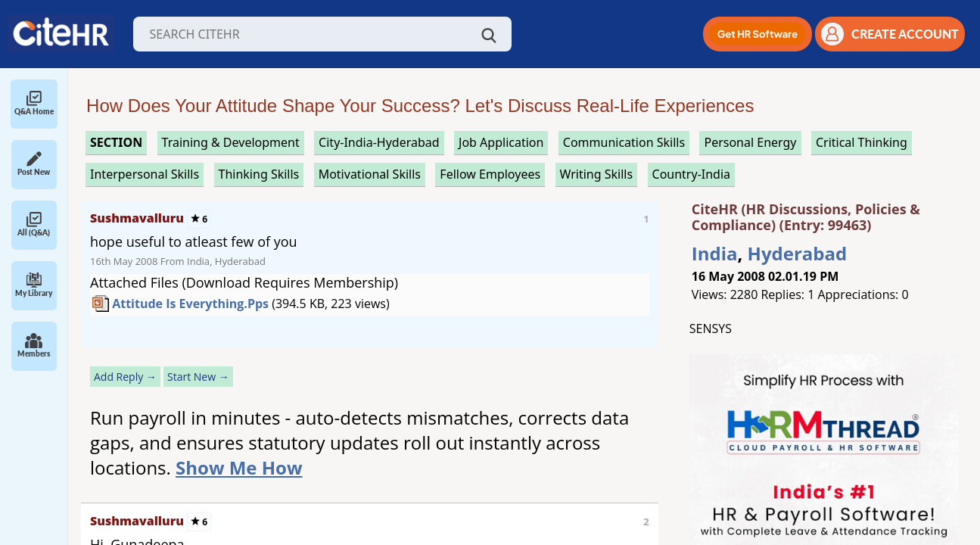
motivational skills (370, 174)
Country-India (692, 174)
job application (501, 142)
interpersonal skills (145, 174)
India (715, 253)
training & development (231, 142)
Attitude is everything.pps (190, 304)
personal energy (750, 142)
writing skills (597, 174)
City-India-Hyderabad (379, 142)
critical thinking (862, 142)
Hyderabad (798, 253)
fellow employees (490, 174)
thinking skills (259, 174)
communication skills (624, 142)
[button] (758, 34)
